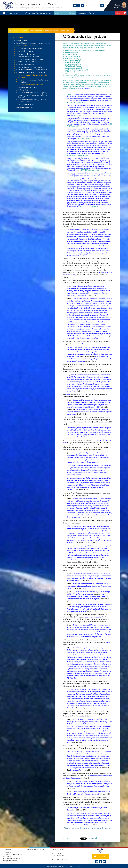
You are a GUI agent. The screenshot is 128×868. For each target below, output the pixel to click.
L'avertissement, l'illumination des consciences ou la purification (31, 61)
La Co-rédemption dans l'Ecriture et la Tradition (34, 81)
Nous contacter (100, 856)
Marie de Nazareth (59, 850)
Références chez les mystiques (32, 85)
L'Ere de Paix (23, 90)
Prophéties (19, 38)
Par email (92, 838)
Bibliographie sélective (87, 13)
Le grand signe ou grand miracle (30, 67)
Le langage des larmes (27, 54)
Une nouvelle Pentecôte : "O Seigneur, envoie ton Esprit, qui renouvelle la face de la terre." (34, 95)
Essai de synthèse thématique (65, 13)
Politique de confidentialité (58, 855)
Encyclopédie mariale (36, 850)
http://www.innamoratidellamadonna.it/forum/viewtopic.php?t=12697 (88, 828)
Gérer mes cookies (59, 859)
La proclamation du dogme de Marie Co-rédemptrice (33, 76)
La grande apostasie (26, 51)
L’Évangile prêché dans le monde (30, 49)
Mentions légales (77, 866)
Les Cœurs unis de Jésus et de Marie (32, 72)
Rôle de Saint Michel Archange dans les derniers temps (33, 101)
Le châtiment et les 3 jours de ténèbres (33, 70)
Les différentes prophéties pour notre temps (37, 13)
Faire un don (119, 13)
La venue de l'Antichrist (27, 64)
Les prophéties (13, 13)
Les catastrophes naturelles (29, 57)
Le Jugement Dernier (26, 105)
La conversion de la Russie (28, 87)
